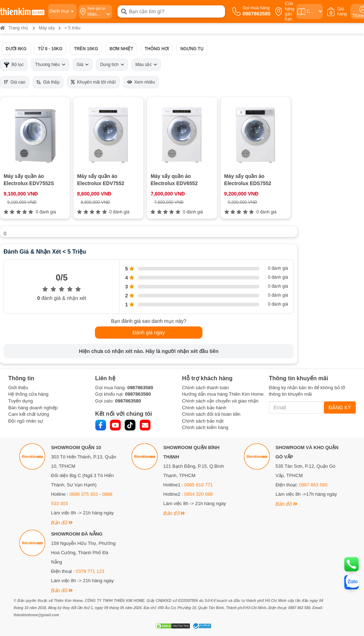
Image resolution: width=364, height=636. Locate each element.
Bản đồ (62, 523)
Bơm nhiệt (121, 49)
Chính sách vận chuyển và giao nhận (220, 401)
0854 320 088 (198, 494)
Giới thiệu (18, 388)
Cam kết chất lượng (29, 414)
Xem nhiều (141, 82)
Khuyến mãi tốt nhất (93, 82)
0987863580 (140, 388)
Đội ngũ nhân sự (26, 421)
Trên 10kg (86, 49)
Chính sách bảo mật (203, 421)
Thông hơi (157, 49)
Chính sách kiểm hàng (205, 427)
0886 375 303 (84, 494)
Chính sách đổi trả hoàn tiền (211, 414)
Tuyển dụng (21, 401)
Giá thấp (48, 82)
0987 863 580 (313, 485)
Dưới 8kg (16, 49)
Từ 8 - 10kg (50, 49)
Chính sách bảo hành (204, 408)
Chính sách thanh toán (205, 388)
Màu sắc (146, 65)
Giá (83, 65)
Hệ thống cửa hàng (28, 394)
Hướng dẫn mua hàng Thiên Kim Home (223, 394)
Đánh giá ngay (149, 333)
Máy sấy (47, 28)
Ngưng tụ (192, 49)
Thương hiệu (50, 65)
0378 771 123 (90, 571)
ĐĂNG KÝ (340, 407)
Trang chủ (14, 28)
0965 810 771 (198, 485)
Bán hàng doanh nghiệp (33, 408)
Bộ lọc (14, 65)
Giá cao (15, 82)
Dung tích (112, 65)
